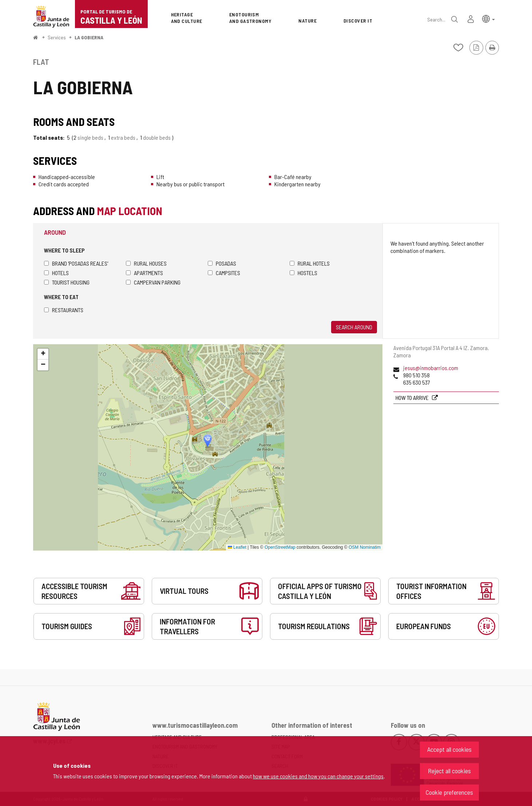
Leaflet (237, 547)
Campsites (224, 273)
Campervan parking (153, 282)
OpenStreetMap (280, 547)
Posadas (222, 263)
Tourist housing (67, 282)
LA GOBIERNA (89, 37)
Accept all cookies (449, 749)
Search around (354, 327)
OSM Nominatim (365, 547)
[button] (489, 18)
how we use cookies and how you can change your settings (318, 776)
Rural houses (146, 263)
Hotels (56, 273)
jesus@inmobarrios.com (431, 368)
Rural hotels (310, 263)
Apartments (144, 273)
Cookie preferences (449, 792)
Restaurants (64, 310)
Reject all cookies (449, 771)
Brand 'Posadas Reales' (76, 263)
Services (57, 37)
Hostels (303, 273)
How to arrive (413, 398)
